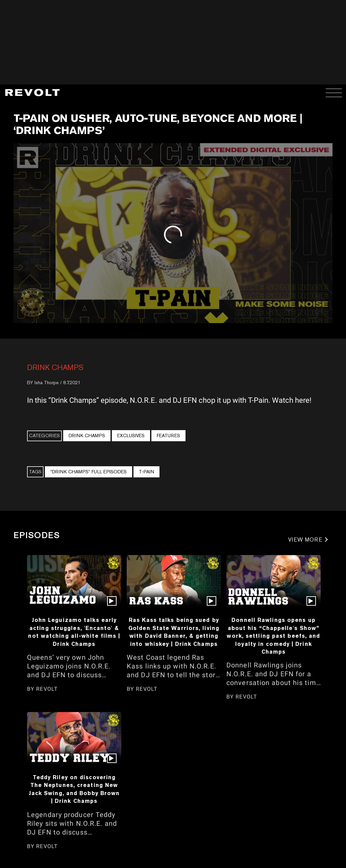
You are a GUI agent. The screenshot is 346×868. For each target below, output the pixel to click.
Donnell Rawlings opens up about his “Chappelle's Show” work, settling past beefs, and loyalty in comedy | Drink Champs (273, 636)
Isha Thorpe (47, 383)
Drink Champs (55, 367)
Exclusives (131, 436)
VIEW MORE (305, 540)
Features (168, 436)
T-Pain (146, 472)
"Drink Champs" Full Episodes (89, 472)
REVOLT (47, 689)
